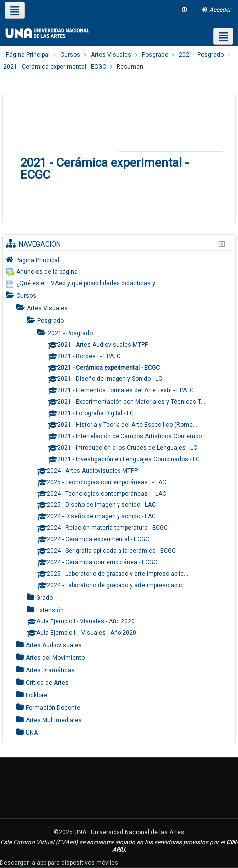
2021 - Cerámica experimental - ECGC (105, 169)
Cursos (26, 296)
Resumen (130, 67)
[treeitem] (119, 260)
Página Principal (37, 260)
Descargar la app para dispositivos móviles (59, 863)
